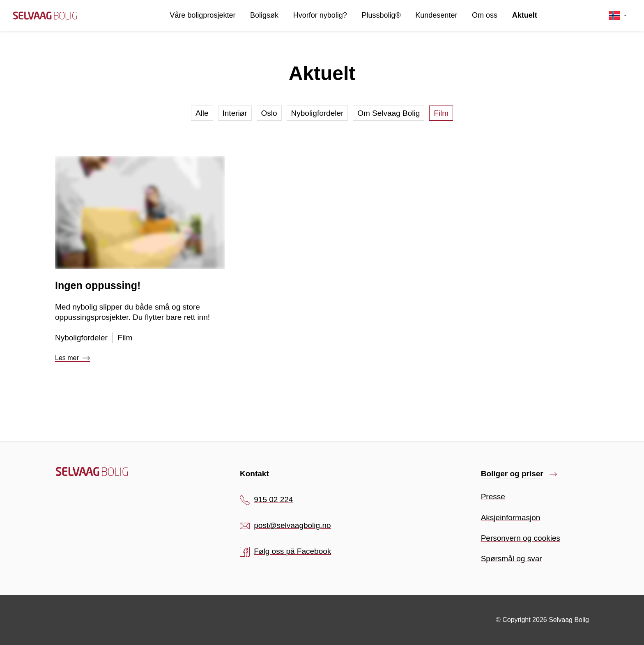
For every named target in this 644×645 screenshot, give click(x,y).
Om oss (485, 15)
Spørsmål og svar (512, 559)
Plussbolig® (381, 15)
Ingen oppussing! (98, 285)
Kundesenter (436, 15)
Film (441, 113)
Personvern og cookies (521, 538)
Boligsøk (264, 15)
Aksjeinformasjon (511, 518)
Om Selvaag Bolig (389, 113)
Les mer (72, 358)
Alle (202, 113)
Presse (493, 497)
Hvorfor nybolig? (320, 15)
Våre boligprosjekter (202, 15)
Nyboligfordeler (317, 113)
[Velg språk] (618, 16)
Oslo (269, 113)
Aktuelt (525, 15)
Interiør (235, 113)
